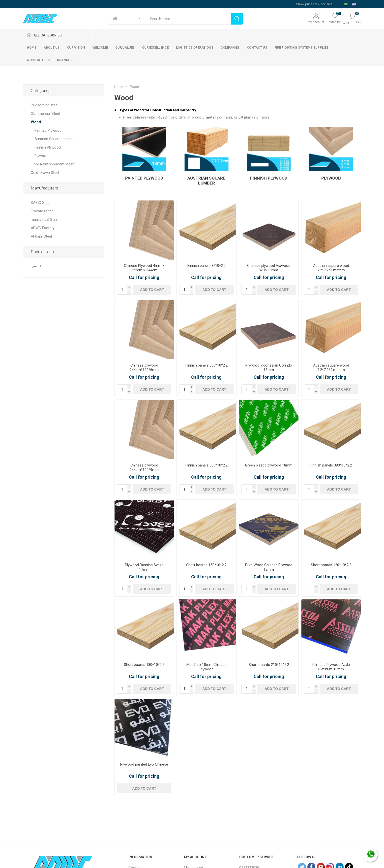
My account (316, 22)
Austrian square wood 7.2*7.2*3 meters (331, 268)
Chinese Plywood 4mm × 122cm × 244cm (144, 268)
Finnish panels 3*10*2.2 (207, 266)
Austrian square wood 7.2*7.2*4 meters (331, 368)
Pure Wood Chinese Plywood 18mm (269, 567)
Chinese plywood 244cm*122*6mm (144, 368)
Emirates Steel (43, 211)
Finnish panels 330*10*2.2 (207, 365)
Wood (36, 122)
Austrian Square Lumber (206, 181)
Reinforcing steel (44, 105)
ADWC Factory (43, 228)
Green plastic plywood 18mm (269, 465)
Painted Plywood (144, 178)
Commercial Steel (45, 114)
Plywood (331, 178)
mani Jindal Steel (44, 219)
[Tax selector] (316, 4)
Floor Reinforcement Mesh (53, 164)
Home (119, 87)
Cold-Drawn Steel (45, 173)
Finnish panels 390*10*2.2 (331, 465)
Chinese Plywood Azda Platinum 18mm (331, 667)
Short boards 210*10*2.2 (269, 665)
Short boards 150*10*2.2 (206, 565)
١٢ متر (37, 266)
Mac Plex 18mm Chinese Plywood (207, 667)
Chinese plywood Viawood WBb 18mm (269, 268)
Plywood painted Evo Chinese (144, 764)
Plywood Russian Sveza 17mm (144, 567)
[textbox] (188, 19)
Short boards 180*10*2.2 (144, 665)
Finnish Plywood (269, 178)
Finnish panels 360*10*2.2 (207, 465)
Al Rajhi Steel (41, 236)
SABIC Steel (41, 203)
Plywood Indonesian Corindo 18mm (269, 368)
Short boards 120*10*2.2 (331, 565)
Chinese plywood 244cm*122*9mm (144, 467)
